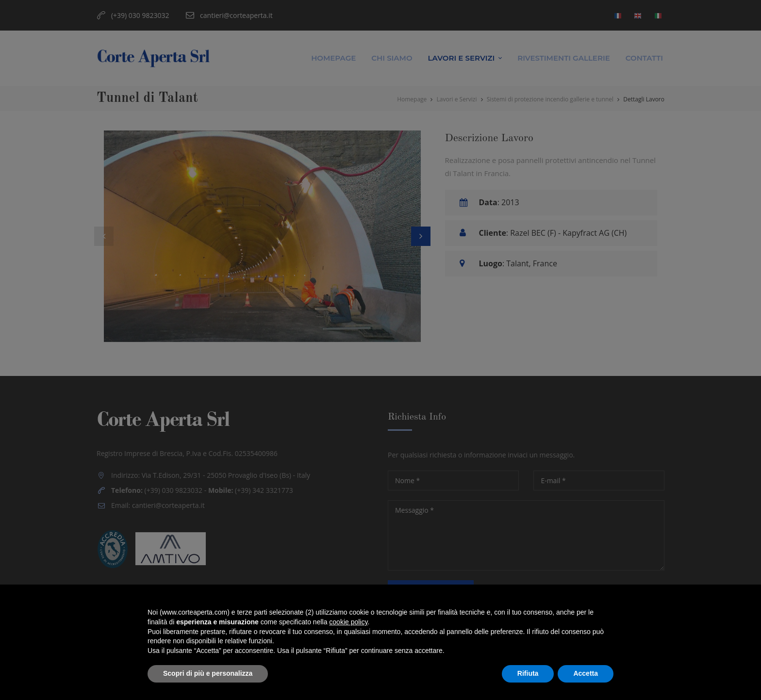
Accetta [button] (586, 673)
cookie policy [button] (348, 622)
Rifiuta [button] (528, 673)
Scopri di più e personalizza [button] (208, 673)
